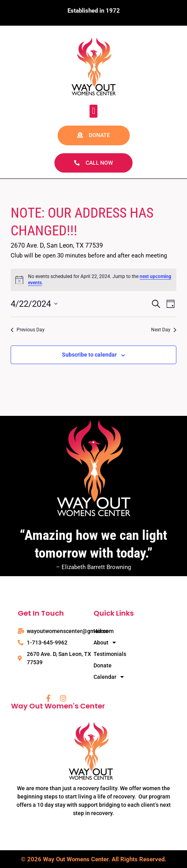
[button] (93, 111)
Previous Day (28, 330)
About (105, 643)
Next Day (164, 330)
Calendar (109, 677)
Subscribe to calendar (89, 355)
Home (101, 631)
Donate (103, 665)
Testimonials (110, 654)
